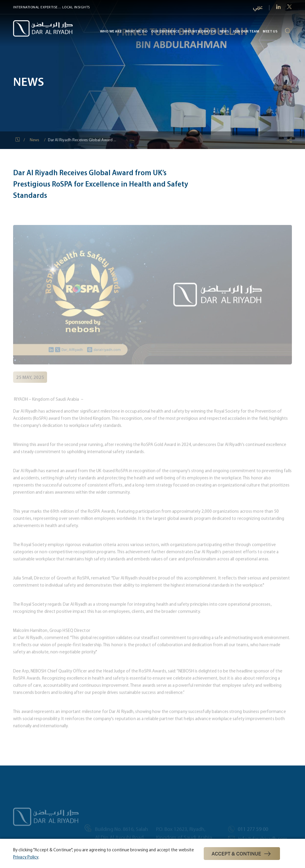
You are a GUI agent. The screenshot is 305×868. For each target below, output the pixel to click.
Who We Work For (199, 31)
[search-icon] (287, 31)
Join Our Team (246, 31)
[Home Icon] (18, 140)
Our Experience (165, 31)
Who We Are (111, 31)
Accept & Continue (242, 854)
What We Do (136, 31)
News (224, 31)
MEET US (270, 31)
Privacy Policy (26, 857)
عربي (258, 7)
